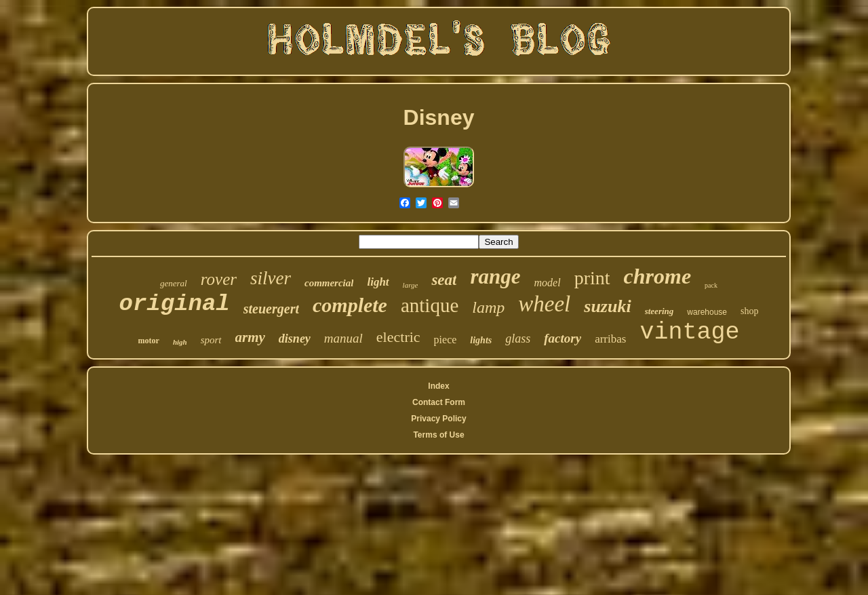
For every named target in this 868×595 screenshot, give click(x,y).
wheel (544, 304)
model (548, 283)
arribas (610, 339)
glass (518, 339)
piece (446, 340)
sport (211, 340)
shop (749, 311)
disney (295, 339)
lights (481, 340)
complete (350, 305)
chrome (658, 276)
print (592, 278)
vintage (689, 332)
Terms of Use (438, 435)
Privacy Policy (438, 419)
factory (563, 338)
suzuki (607, 306)
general (174, 283)
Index (438, 386)
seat (444, 280)
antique (430, 305)
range (495, 276)
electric (398, 337)
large (411, 285)
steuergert (271, 309)
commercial (329, 283)
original (175, 304)
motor (149, 341)
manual (343, 338)
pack (711, 285)
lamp (488, 307)
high (180, 342)
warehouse (707, 312)
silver (271, 278)
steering (659, 311)
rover (219, 279)
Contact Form (439, 402)
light (378, 282)
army (250, 337)
